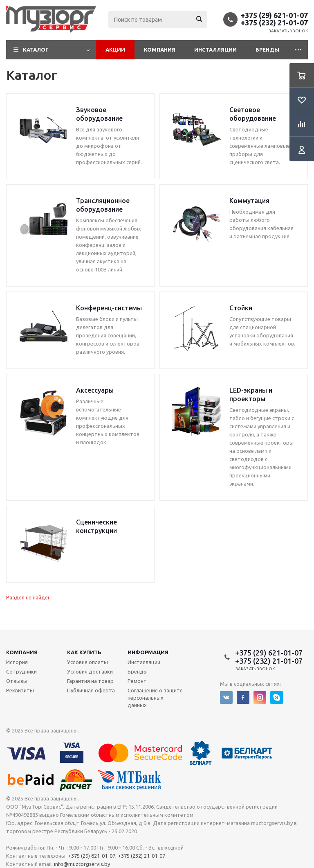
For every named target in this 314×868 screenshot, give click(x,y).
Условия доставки (90, 671)
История (17, 662)
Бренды (267, 50)
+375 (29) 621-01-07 (274, 15)
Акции (115, 50)
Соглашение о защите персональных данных (155, 698)
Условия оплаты (87, 662)
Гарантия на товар (90, 681)
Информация (148, 652)
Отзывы (17, 681)
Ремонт (137, 681)
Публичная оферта (91, 690)
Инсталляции (215, 50)
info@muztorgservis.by (82, 864)
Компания (160, 50)
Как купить (84, 652)
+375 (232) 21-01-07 (274, 23)
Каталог (36, 50)
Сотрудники (21, 671)
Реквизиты (20, 690)
